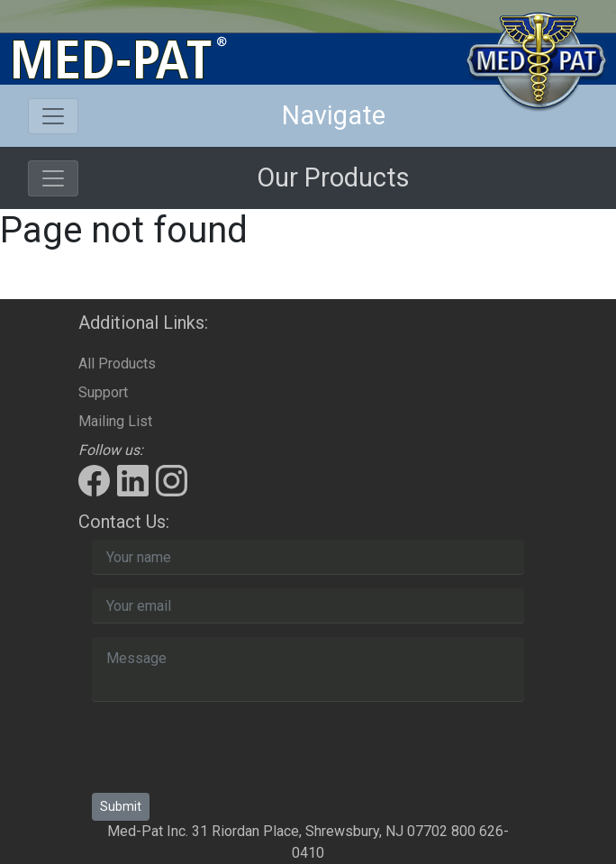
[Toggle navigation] (53, 116)
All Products (117, 364)
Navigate (334, 115)
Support (103, 392)
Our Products (333, 177)
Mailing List (115, 421)
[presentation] (229, 750)
